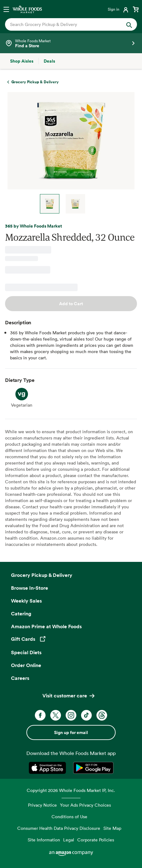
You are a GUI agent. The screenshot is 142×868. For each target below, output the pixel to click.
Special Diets (26, 652)
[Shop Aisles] (22, 61)
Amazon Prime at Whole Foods (46, 626)
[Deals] (49, 61)
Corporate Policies (96, 840)
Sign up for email (71, 732)
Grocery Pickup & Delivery (42, 575)
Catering (21, 614)
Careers (20, 678)
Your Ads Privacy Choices (85, 805)
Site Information (44, 840)
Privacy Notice (42, 805)
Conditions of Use (69, 817)
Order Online (26, 665)
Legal (69, 840)
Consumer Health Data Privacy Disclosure (59, 828)
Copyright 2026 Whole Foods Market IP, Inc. (71, 790)
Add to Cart (71, 304)
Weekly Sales (26, 601)
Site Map (112, 828)
